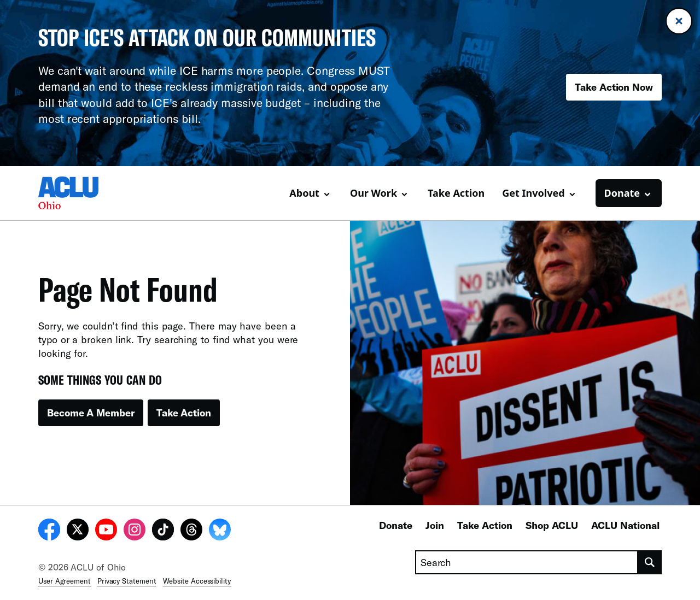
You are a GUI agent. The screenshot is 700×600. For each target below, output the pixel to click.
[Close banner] (679, 21)
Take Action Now (614, 87)
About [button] (304, 193)
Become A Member (91, 413)
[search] (650, 562)
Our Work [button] (374, 193)
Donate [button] (622, 193)
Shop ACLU (552, 525)
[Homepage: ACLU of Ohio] (77, 193)
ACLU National (625, 525)
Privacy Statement (127, 581)
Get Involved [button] (533, 193)
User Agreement (65, 581)
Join (435, 525)
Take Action (456, 193)
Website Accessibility (197, 581)
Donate (396, 525)
